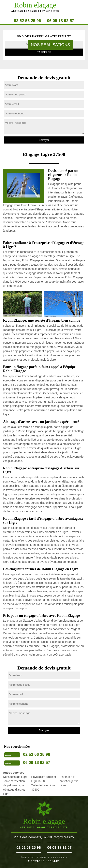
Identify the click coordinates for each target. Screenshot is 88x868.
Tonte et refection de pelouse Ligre (14, 783)
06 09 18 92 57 (61, 21)
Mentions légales (44, 861)
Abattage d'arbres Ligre (14, 792)
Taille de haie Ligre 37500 (43, 787)
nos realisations (50, 45)
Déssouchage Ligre (15, 777)
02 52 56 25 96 (27, 21)
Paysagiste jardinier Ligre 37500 (44, 779)
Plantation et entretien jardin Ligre (69, 781)
